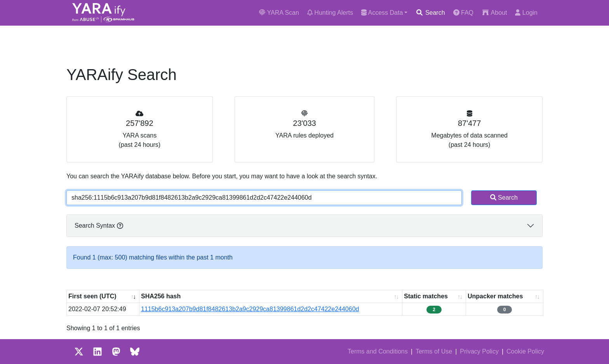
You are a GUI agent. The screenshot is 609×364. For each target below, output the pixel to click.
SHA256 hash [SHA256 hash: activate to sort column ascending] (161, 296)
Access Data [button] (382, 13)
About (494, 13)
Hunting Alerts (330, 13)
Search (430, 13)
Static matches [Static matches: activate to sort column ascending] (426, 296)
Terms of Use (434, 351)
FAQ (463, 13)
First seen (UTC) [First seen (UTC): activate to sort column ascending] (92, 296)
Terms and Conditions (378, 351)
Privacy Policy (479, 351)
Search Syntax (99, 226)
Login (526, 13)
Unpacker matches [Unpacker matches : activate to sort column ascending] (495, 296)
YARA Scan (279, 13)
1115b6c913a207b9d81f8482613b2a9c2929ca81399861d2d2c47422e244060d (250, 309)
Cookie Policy (525, 351)
